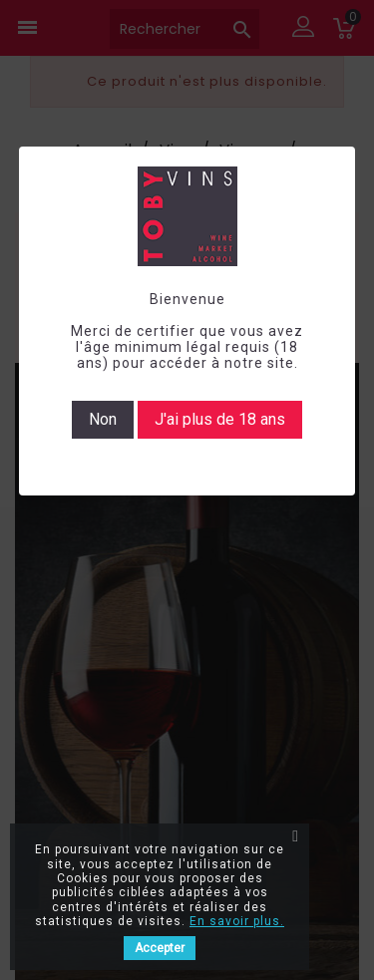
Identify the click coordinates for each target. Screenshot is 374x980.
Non (103, 419)
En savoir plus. (237, 921)
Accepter (160, 948)
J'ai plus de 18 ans (220, 419)
